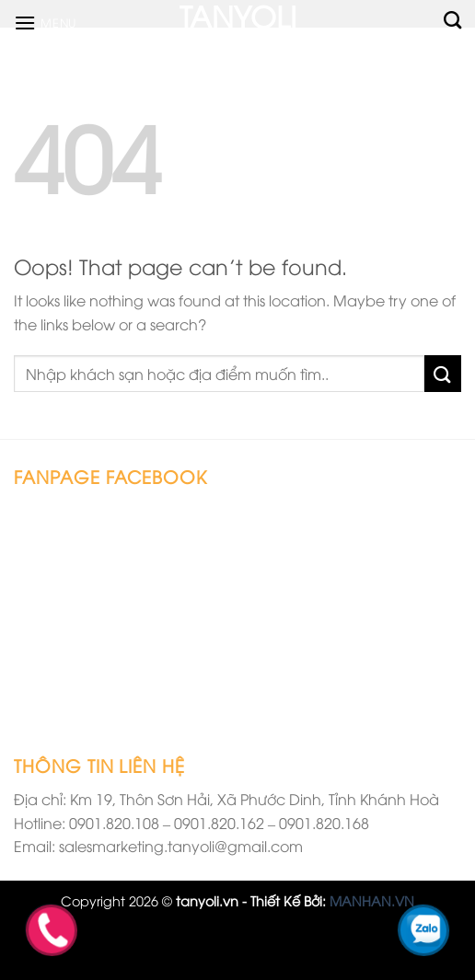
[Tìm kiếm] (452, 20)
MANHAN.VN (372, 900)
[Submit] (443, 373)
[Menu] (45, 23)
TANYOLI (238, 15)
